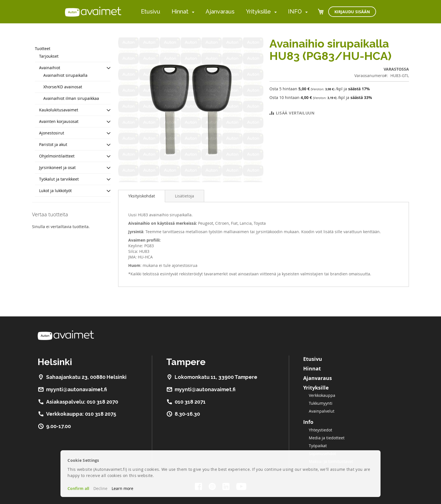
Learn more (122, 488)
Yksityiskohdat (142, 196)
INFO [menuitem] (295, 12)
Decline (100, 488)
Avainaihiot (50, 68)
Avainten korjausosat (59, 121)
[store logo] (93, 12)
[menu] (224, 12)
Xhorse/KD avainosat (63, 87)
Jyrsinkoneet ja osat (57, 167)
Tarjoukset (49, 56)
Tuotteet (43, 49)
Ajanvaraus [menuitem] (220, 12)
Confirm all (78, 488)
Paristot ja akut (53, 144)
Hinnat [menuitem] (180, 12)
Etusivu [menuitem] (151, 12)
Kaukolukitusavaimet (59, 110)
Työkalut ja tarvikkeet (59, 179)
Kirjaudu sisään (352, 12)
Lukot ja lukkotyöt (55, 191)
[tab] (142, 196)
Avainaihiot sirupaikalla (65, 75)
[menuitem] (192, 12)
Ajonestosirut (52, 133)
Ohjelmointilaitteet (57, 156)
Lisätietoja (184, 196)
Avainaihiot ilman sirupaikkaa (71, 98)
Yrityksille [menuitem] (258, 12)
